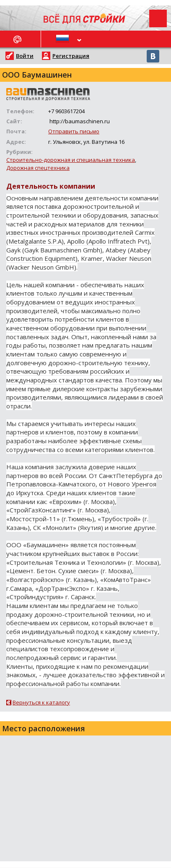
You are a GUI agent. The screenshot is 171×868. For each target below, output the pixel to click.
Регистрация (71, 56)
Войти (25, 56)
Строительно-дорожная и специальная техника (71, 160)
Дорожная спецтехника (38, 168)
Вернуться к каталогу (41, 702)
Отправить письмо (74, 131)
